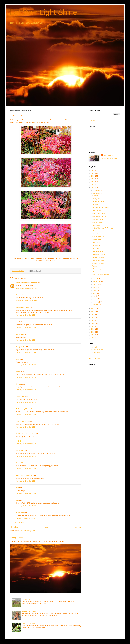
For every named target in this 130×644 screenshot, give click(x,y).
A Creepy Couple (98, 263)
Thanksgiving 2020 (99, 210)
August (95, 284)
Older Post (77, 527)
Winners (95, 196)
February (96, 302)
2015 (93, 320)
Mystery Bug (97, 269)
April (95, 296)
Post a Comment (19, 523)
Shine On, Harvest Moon (101, 275)
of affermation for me (98, 350)
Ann (17, 322)
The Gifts (96, 205)
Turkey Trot (96, 199)
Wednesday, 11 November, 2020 (26, 288)
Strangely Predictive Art (100, 213)
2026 (93, 170)
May (94, 293)
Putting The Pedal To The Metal (103, 228)
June (95, 290)
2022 (93, 182)
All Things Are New (28, 624)
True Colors (96, 243)
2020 (93, 188)
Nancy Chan (20, 347)
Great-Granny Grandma (24, 475)
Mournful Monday (98, 257)
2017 (93, 314)
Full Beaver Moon (98, 202)
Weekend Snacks (98, 260)
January (96, 305)
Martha (18, 372)
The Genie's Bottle (99, 254)
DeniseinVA (20, 513)
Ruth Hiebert (20, 451)
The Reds (96, 249)
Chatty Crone (20, 397)
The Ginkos (96, 246)
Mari (17, 488)
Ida (17, 500)
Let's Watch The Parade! (101, 207)
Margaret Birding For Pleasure (26, 282)
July (94, 287)
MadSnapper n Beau (23, 307)
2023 (93, 179)
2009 (93, 338)
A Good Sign (26, 599)
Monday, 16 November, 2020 (25, 518)
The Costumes (97, 272)
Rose (17, 359)
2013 (93, 326)
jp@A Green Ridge (22, 421)
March (95, 299)
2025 (93, 173)
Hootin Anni (20, 334)
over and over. (95, 352)
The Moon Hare (98, 251)
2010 (93, 335)
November (97, 193)
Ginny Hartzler (108, 155)
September (97, 281)
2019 (93, 309)
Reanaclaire (20, 295)
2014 (93, 323)
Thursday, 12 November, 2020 (26, 315)
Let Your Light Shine (44, 12)
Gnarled (95, 234)
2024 (93, 176)
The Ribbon (96, 231)
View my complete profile (109, 159)
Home (46, 527)
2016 (93, 317)
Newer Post (14, 527)
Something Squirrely (99, 216)
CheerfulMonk (21, 463)
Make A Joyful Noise (29, 611)
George (18, 384)
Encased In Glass (98, 219)
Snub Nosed (97, 240)
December (97, 190)
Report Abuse (94, 358)
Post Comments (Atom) (27, 531)
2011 (93, 332)
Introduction (95, 347)
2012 (93, 329)
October (96, 279)
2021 (93, 185)
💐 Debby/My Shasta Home (25, 409)
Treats (95, 266)
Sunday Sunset (16, 538)
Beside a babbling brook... (25, 434)
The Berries (96, 225)
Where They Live (98, 237)
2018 (93, 311)
